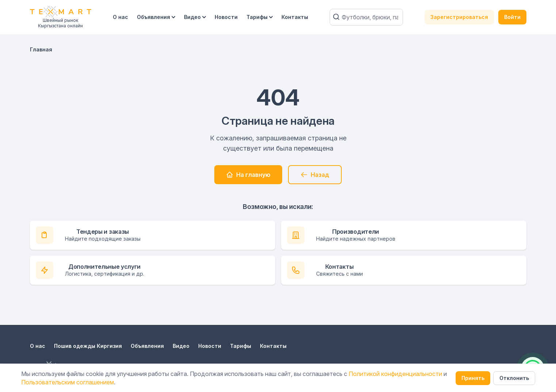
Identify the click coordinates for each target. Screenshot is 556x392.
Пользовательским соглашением (68, 382)
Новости (226, 17)
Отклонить (514, 378)
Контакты (295, 17)
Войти (512, 17)
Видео (195, 17)
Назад (315, 175)
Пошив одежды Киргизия (88, 346)
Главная (41, 49)
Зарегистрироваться (459, 17)
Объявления (156, 17)
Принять (473, 378)
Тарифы (260, 17)
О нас (120, 17)
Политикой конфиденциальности (395, 374)
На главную (248, 175)
